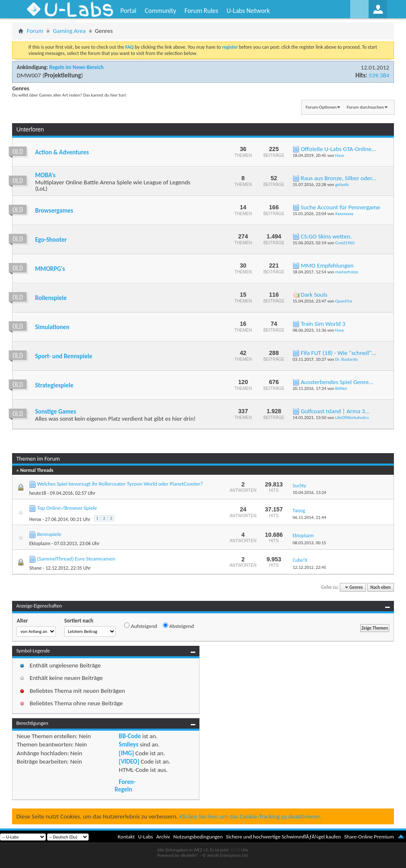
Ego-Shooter (51, 240)
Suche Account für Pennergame (340, 207)
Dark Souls (314, 295)
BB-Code (130, 736)
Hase (340, 155)
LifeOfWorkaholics (352, 418)
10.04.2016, (310, 492)
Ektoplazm (40, 543)
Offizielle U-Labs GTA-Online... (338, 149)
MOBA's (45, 175)
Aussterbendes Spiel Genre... (337, 382)
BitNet (341, 388)
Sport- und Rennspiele (64, 356)
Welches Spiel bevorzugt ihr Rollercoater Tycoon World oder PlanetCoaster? (120, 484)
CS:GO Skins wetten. (326, 236)
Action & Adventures (62, 152)
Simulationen (52, 327)
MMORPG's (50, 269)
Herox (35, 519)
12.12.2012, (310, 567)
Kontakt (126, 837)
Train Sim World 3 (323, 324)
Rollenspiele (51, 298)
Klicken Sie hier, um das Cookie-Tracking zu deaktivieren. (250, 816)
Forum (35, 31)
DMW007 (29, 75)
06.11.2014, (310, 517)
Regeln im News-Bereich (76, 67)
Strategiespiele (54, 385)
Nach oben (380, 587)
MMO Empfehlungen (327, 265)
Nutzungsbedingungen (198, 837)
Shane (35, 568)
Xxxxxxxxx (344, 214)
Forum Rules (201, 11)
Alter (22, 621)
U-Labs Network (248, 11)
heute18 (38, 493)
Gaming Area (69, 31)
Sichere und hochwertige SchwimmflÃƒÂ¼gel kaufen (284, 837)
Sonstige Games (55, 412)
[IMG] (126, 753)
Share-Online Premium (369, 837)
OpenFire (344, 301)
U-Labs (146, 837)
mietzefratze (347, 272)
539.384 (379, 75)
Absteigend (178, 626)
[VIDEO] (129, 761)
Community (160, 11)
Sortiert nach (79, 621)
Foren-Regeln (125, 786)
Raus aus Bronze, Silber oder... (339, 178)
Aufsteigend (141, 626)
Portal (128, 11)
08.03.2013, (310, 543)
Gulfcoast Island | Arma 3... (335, 411)
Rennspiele (49, 534)
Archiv (163, 837)
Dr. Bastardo (346, 359)
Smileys (128, 744)
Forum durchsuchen (365, 107)
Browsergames (54, 211)
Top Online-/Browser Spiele (67, 508)
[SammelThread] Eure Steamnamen (76, 559)
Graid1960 (345, 243)
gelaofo (342, 185)
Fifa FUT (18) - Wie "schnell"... (338, 353)
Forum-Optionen (321, 107)
